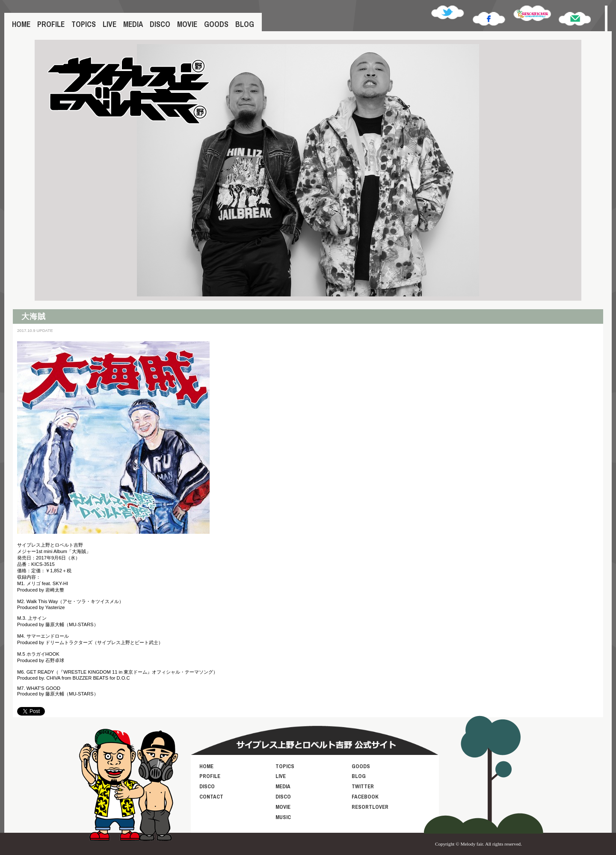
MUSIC (283, 817)
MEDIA (133, 24)
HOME (21, 24)
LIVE (110, 24)
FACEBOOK (365, 797)
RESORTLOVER (370, 807)
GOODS (216, 24)
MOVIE (187, 24)
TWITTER (363, 786)
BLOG (245, 24)
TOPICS (84, 24)
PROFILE (51, 24)
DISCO (160, 24)
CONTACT (211, 797)
